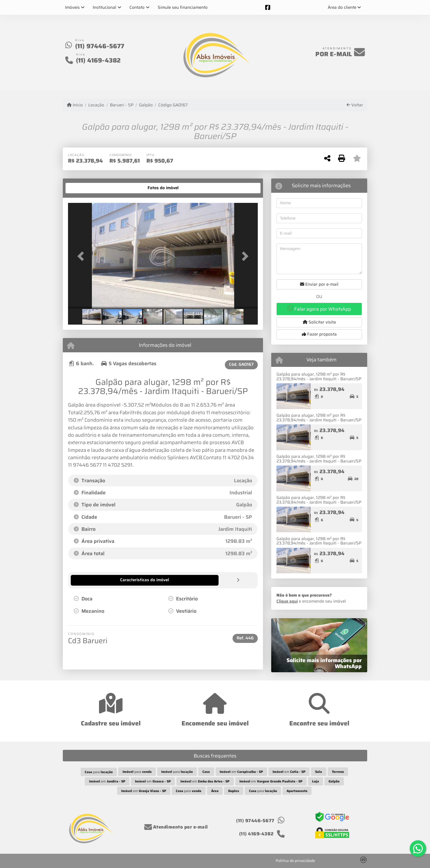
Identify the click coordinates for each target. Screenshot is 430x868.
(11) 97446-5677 (100, 46)
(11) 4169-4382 (98, 60)
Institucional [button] (104, 7)
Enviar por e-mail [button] (319, 284)
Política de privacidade (295, 861)
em (241, 772)
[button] (82, 256)
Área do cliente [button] (342, 7)
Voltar (355, 105)
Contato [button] (137, 7)
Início (75, 105)
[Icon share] (268, 7)
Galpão (146, 105)
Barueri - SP (122, 105)
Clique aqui (287, 601)
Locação (96, 105)
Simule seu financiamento (183, 7)
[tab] (85, 188)
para (99, 772)
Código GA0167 (173, 105)
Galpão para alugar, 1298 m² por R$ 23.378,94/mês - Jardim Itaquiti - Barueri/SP (319, 377)
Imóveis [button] (72, 7)
